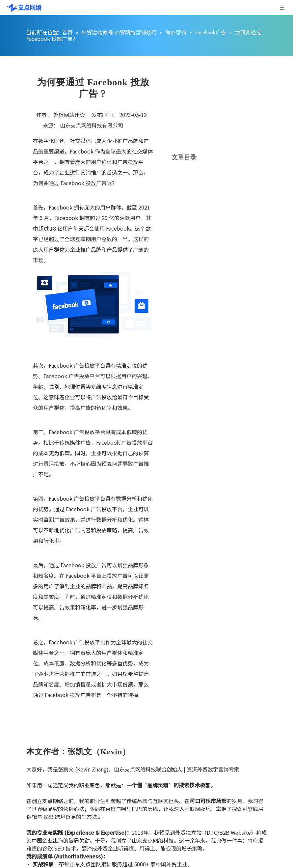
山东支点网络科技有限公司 (92, 125)
